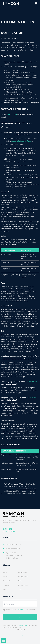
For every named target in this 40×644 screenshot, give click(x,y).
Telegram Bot (31, 397)
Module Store (12, 115)
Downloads (7, 581)
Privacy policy (23, 576)
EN (22, 635)
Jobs (20, 589)
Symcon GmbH (22, 625)
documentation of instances (22, 141)
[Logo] (11, 3)
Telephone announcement (11, 359)
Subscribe (20, 617)
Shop (4, 589)
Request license (9, 531)
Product (5, 576)
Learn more (7, 529)
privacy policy (21, 609)
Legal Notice (23, 572)
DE (18, 635)
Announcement (31, 382)
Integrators (7, 585)
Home (5, 572)
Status (20, 581)
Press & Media (23, 585)
